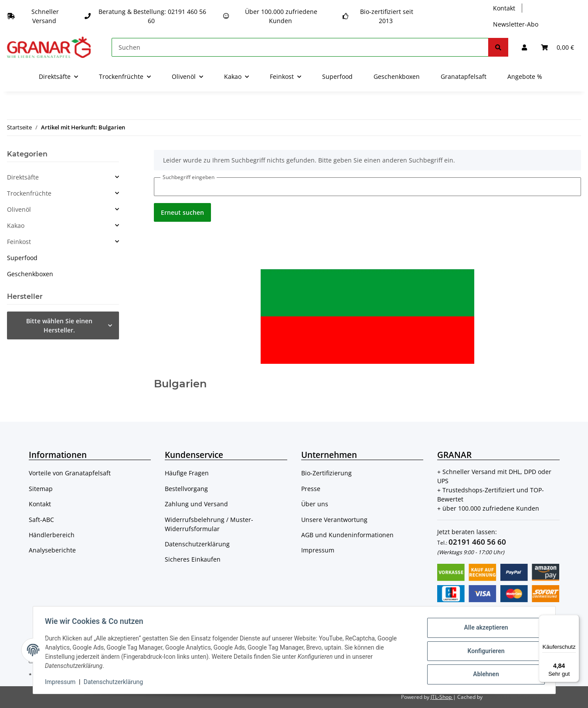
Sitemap (41, 489)
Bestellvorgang (186, 489)
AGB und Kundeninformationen (347, 535)
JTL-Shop (442, 697)
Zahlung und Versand (196, 504)
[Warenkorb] (557, 47)
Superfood (22, 258)
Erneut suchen (182, 212)
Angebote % (525, 76)
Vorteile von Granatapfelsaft (70, 473)
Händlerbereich (52, 535)
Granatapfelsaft (464, 76)
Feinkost (19, 242)
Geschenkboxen (30, 274)
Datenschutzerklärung (197, 544)
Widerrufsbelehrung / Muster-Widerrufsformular (209, 524)
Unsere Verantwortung (334, 520)
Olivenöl (19, 209)
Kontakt (504, 8)
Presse (311, 489)
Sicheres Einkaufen (193, 559)
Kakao (16, 225)
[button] (524, 47)
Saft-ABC (41, 520)
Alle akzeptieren (484, 628)
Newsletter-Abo (516, 24)
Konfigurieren (484, 651)
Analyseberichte (52, 550)
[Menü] (574, 620)
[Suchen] (300, 47)
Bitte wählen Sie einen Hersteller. (59, 325)
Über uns (315, 504)
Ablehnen (484, 674)
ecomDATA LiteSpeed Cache (518, 697)
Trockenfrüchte (29, 193)
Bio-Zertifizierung (326, 473)
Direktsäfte (23, 177)
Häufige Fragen (187, 473)
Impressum (318, 550)
